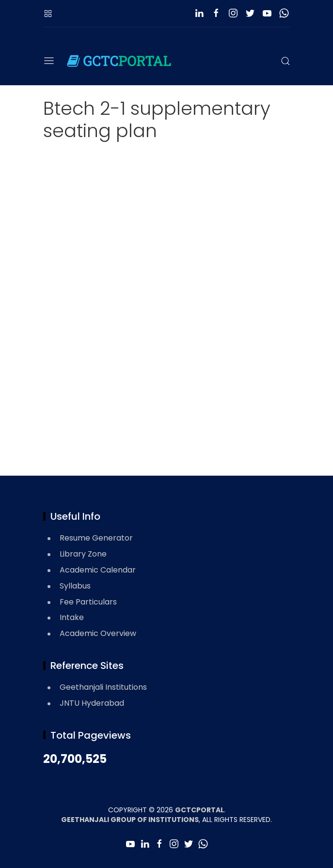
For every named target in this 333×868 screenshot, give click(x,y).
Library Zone (83, 554)
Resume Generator (96, 538)
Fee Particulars (88, 602)
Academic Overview (98, 633)
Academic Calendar (98, 570)
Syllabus (75, 586)
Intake (72, 617)
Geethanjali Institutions (103, 687)
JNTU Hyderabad (92, 703)
